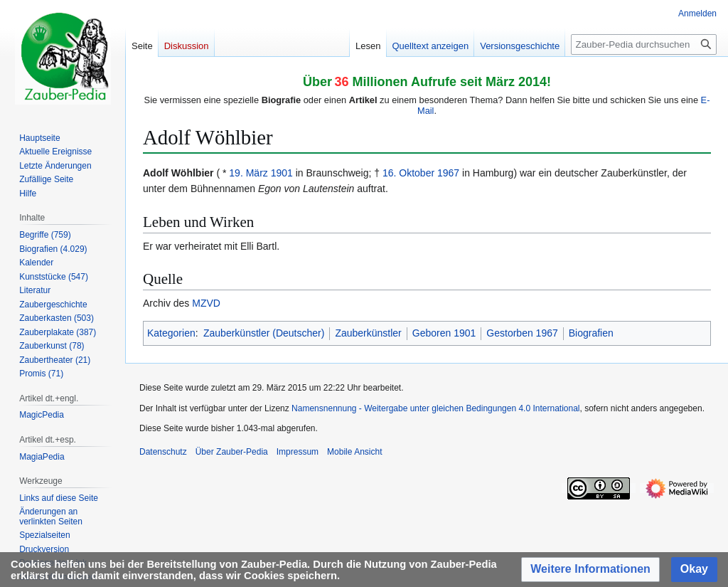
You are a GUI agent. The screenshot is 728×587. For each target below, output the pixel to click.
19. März (248, 173)
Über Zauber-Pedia (232, 452)
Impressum (298, 452)
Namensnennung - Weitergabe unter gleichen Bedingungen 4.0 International (435, 408)
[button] (590, 570)
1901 (282, 173)
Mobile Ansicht (354, 452)
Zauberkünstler (368, 333)
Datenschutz (163, 452)
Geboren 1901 (444, 333)
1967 (448, 173)
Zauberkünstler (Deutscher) (264, 333)
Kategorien (171, 333)
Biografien (591, 333)
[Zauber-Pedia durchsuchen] (644, 44)
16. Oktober (408, 173)
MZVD (206, 303)
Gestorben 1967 (522, 333)
